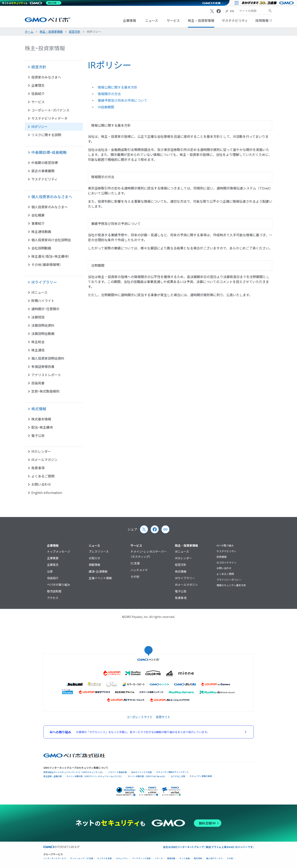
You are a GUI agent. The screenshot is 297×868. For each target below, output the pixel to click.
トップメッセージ (59, 552)
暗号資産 (198, 858)
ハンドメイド (139, 570)
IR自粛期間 (106, 107)
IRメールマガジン (186, 585)
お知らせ (94, 558)
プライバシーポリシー (229, 580)
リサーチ (159, 858)
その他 (135, 577)
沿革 (50, 571)
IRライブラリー (185, 578)
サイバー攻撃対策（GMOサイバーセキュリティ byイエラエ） (95, 776)
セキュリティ (122, 858)
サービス (173, 21)
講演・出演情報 (98, 571)
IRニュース (182, 552)
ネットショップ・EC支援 (82, 858)
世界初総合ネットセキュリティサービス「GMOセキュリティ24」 (74, 772)
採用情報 (264, 21)
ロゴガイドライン (226, 563)
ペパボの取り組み (59, 585)
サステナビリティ (235, 21)
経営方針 (181, 565)
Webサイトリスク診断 (141, 772)
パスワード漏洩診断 (118, 772)
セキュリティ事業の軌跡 (201, 776)
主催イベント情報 (100, 578)
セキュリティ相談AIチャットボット (172, 772)
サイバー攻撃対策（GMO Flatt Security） (147, 776)
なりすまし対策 (178, 776)
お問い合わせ (224, 568)
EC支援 (135, 563)
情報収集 (171, 858)
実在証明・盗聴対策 (53, 776)
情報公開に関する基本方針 (118, 87)
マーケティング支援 (141, 858)
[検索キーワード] (253, 11)
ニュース (151, 21)
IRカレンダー (183, 558)
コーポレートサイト (140, 717)
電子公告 (181, 591)
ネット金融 (185, 858)
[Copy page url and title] (165, 529)
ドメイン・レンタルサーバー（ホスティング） (149, 554)
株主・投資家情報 (201, 21)
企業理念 (53, 565)
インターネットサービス (55, 858)
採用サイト (163, 717)
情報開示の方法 (109, 94)
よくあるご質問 (225, 574)
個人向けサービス (214, 858)
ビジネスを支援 (105, 858)
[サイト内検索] (270, 11)
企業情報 (130, 21)
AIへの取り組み (225, 546)
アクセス (53, 598)
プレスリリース (99, 552)
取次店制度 (54, 591)
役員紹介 (53, 578)
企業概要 (53, 558)
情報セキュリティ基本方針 (231, 585)
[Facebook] (219, 11)
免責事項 (181, 598)
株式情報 (181, 571)
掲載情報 (94, 565)
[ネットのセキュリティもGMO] (32, 3)
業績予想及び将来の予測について (123, 101)
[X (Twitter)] (212, 11)
